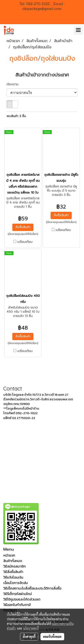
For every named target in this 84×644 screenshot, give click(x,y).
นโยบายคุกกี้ (31, 628)
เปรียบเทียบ (25, 242)
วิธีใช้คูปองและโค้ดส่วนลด (22, 599)
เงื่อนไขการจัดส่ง (16, 583)
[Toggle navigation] (78, 30)
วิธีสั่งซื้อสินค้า (13, 572)
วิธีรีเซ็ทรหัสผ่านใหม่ (18, 594)
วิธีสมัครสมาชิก (15, 566)
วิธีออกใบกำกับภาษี (17, 605)
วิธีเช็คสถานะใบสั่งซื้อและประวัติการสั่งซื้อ (32, 588)
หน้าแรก (9, 555)
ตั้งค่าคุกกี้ (29, 637)
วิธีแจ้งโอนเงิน (13, 577)
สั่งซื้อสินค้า (23, 227)
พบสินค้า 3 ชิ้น (16, 116)
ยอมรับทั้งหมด (52, 637)
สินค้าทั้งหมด (13, 561)
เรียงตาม (14, 84)
